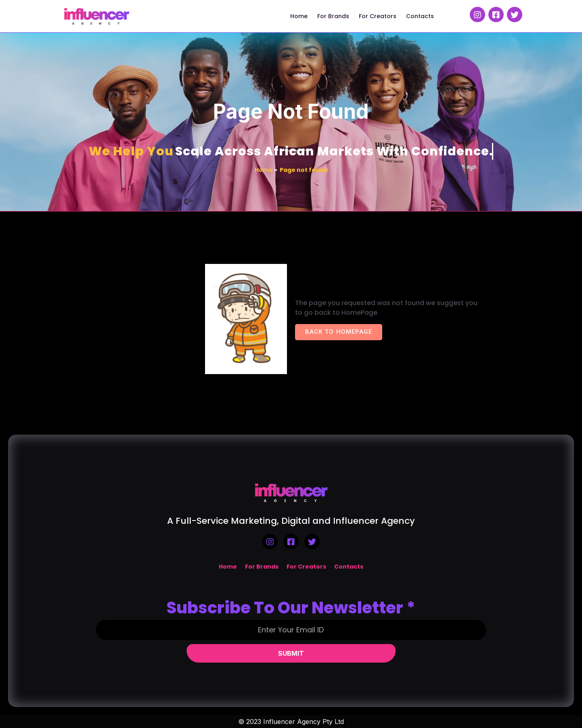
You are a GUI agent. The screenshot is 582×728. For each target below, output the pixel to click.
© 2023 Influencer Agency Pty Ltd (291, 722)
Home (264, 170)
